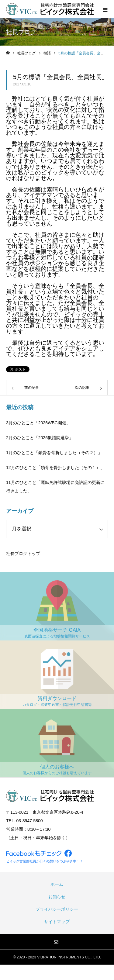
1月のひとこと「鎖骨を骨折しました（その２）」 (54, 453)
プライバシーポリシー (57, 909)
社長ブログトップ (23, 554)
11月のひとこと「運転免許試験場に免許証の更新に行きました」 (55, 487)
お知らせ (57, 897)
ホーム (57, 884)
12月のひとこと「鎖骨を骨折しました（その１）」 (55, 468)
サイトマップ (57, 922)
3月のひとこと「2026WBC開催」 (38, 423)
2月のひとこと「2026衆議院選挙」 (40, 438)
